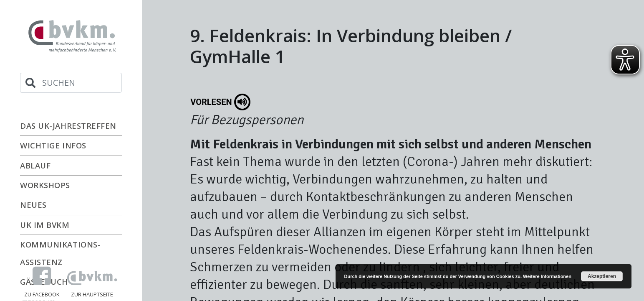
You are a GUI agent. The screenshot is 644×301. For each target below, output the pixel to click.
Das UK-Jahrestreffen (68, 126)
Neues (33, 205)
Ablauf (35, 165)
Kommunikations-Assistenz (60, 253)
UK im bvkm (45, 225)
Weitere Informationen (547, 276)
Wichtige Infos (53, 145)
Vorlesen (220, 102)
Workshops (45, 185)
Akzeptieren (602, 276)
